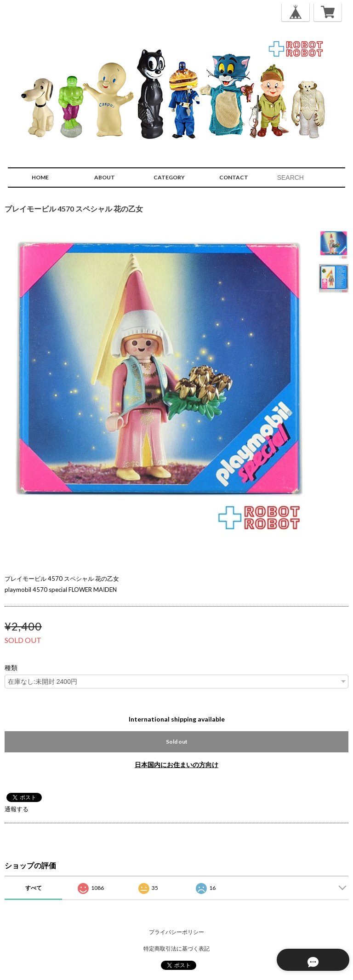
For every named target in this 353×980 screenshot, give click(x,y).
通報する (17, 809)
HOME (40, 177)
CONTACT (234, 177)
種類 (11, 668)
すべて (34, 888)
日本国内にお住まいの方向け (176, 765)
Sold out (177, 742)
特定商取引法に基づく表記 (176, 948)
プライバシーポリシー (176, 932)
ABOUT (105, 177)
